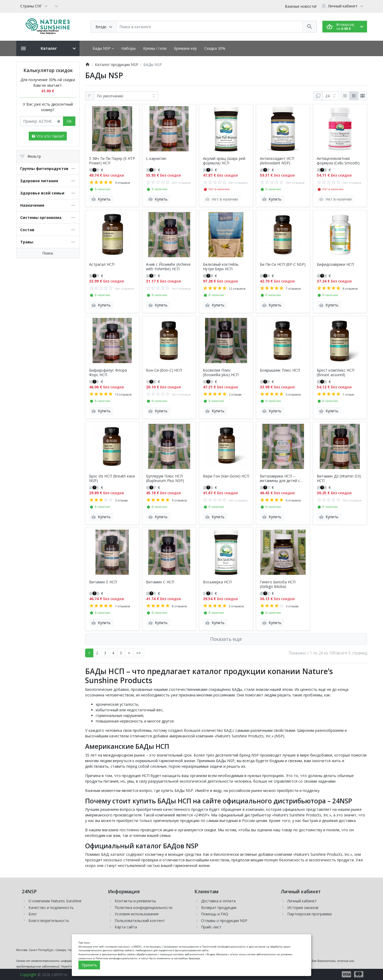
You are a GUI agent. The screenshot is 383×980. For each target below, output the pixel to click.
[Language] (34, 6)
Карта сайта (126, 927)
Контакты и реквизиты (135, 901)
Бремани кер (185, 48)
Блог (33, 914)
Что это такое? (48, 136)
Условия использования (137, 914)
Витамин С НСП (160, 582)
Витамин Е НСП (103, 582)
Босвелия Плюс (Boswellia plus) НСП (221, 373)
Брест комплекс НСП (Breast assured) (336, 373)
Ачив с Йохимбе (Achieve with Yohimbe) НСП (168, 267)
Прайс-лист (211, 927)
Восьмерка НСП (217, 582)
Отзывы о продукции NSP (224, 921)
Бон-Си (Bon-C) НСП (164, 370)
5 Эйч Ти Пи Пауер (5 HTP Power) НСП (112, 161)
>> (139, 653)
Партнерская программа (309, 914)
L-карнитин (156, 159)
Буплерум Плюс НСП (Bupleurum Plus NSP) (165, 479)
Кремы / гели (155, 48)
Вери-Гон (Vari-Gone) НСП (226, 476)
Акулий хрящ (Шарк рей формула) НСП (224, 161)
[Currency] (56, 6)
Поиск (48, 253)
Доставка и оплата (218, 901)
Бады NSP (103, 48)
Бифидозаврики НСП (335, 265)
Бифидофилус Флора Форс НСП (108, 373)
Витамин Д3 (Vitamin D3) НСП (339, 479)
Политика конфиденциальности (143, 908)
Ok (69, 121)
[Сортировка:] (126, 96)
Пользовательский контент (140, 921)
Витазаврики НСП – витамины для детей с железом (280, 479)
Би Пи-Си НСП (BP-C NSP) (283, 265)
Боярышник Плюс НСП (280, 370)
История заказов (303, 908)
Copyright (28, 975)
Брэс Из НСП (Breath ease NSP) (112, 479)
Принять (89, 965)
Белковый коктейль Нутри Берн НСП (221, 267)
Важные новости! (301, 6)
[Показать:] (330, 96)
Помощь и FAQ (215, 914)
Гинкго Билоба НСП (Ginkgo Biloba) (278, 584)
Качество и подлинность (51, 908)
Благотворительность (49, 921)
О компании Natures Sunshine (55, 901)
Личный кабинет (302, 901)
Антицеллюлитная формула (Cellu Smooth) (338, 161)
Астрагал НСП (102, 265)
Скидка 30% (215, 48)
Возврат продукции (219, 908)
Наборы (128, 48)
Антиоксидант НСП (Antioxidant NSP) (277, 161)
